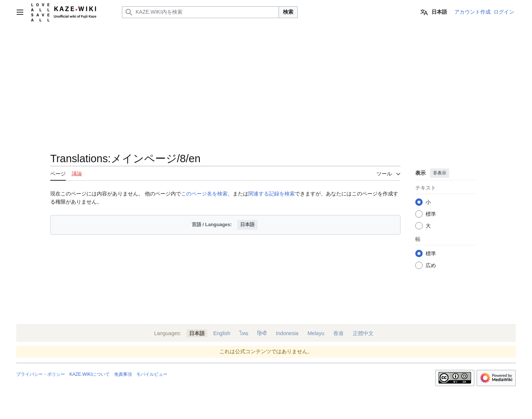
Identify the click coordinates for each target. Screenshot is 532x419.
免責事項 (123, 374)
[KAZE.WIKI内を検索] (200, 12)
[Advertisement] (266, 80)
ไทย (244, 333)
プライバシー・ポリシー (41, 374)
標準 (431, 214)
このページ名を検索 (204, 194)
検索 (288, 12)
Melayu (316, 333)
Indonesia (287, 333)
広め (431, 265)
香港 (338, 333)
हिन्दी (262, 333)
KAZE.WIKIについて (90, 374)
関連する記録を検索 (272, 194)
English (222, 333)
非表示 (440, 173)
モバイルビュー (152, 374)
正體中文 (363, 333)
